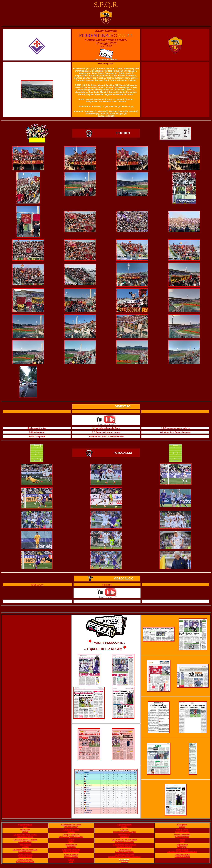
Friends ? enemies (71, 857)
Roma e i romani (182, 835)
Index (25, 827)
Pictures (182, 827)
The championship (71, 827)
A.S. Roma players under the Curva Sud (182, 852)
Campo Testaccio (71, 835)
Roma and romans (182, 837)
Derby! (71, 840)
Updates (124, 827)
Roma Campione (37, 436)
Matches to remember (71, 852)
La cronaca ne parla (124, 855)
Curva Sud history (25, 852)
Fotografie (182, 825)
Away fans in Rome (182, 832)
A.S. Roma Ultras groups (124, 852)
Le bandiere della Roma (25, 835)
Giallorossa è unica (37, 428)
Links (71, 860)
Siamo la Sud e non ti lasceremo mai (106, 436)
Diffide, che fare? (25, 860)
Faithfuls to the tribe (182, 857)
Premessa (25, 830)
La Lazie (124, 830)
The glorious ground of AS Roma (71, 837)
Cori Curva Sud (25, 855)
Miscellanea (71, 845)
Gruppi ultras (124, 850)
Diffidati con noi (37, 432)
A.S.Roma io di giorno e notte (106, 432)
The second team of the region (124, 832)
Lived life (25, 847)
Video (182, 840)
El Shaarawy (37, 585)
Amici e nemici (71, 855)
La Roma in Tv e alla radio (124, 840)
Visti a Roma (182, 830)
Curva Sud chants (25, 857)
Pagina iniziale (25, 825)
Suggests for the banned (25, 862)
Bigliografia (182, 845)
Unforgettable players (25, 837)
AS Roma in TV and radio (124, 842)
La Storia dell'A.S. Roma (25, 840)
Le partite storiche (71, 850)
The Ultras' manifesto (124, 847)
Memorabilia (124, 835)
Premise (25, 832)
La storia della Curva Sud (25, 850)
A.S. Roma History (25, 842)
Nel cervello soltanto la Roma (106, 428)
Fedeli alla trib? (182, 855)
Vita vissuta (25, 845)
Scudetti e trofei (71, 830)
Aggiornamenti (124, 825)
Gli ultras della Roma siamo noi (175, 432)
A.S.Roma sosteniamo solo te (175, 428)
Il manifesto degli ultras (124, 845)
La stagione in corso (71, 825)
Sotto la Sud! (182, 850)
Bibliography (182, 847)
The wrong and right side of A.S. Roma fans (124, 857)
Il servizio (107, 585)
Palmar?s (71, 832)
